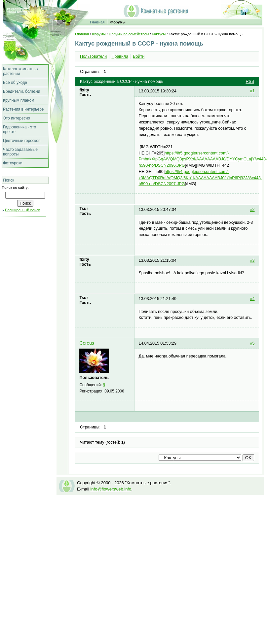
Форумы (118, 22)
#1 (252, 91)
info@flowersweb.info (111, 489)
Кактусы (159, 34)
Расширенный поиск (22, 210)
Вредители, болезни (21, 91)
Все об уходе (15, 83)
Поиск (8, 180)
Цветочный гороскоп (22, 141)
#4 (252, 299)
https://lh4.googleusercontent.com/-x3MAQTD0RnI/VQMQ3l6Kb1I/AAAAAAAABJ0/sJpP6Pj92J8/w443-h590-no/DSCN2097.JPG (200, 178)
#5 (252, 343)
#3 (252, 260)
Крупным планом (19, 100)
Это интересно (17, 118)
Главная (97, 22)
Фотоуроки (13, 163)
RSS (250, 82)
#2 (252, 210)
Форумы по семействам (129, 34)
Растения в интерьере (23, 109)
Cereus (87, 343)
